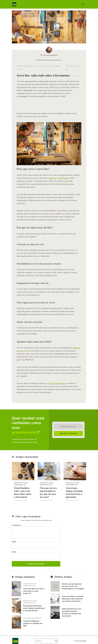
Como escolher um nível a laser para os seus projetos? (34, 591)
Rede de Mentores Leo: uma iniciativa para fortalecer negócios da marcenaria (72, 612)
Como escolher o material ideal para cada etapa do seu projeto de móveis (73, 599)
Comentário (16, 525)
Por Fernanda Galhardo (49, 55)
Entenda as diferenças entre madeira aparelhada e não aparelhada (34, 608)
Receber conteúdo (68, 433)
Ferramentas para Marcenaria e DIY (49, 60)
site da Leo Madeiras (56, 383)
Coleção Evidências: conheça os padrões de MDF (33, 623)
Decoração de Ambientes (32, 618)
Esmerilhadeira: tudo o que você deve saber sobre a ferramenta (23, 493)
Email (14, 552)
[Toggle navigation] (83, 4)
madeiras (52, 178)
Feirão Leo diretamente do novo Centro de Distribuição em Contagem (73, 586)
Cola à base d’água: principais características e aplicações (74, 493)
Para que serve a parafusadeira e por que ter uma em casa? (48, 493)
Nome (14, 542)
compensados (63, 178)
